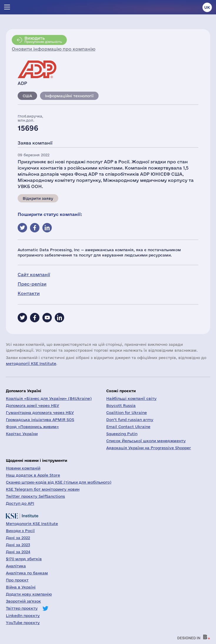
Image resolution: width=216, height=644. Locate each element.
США (27, 96)
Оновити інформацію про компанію (54, 49)
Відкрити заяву (38, 198)
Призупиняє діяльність (43, 40)
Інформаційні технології (69, 96)
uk (207, 7)
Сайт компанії (34, 275)
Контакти (29, 293)
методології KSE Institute (31, 363)
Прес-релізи (32, 284)
